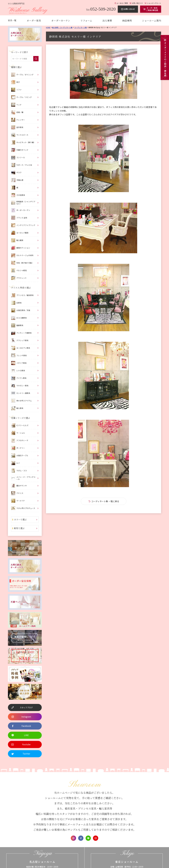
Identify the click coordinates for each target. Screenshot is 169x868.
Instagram (73, 838)
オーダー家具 (34, 20)
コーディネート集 (80, 27)
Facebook (81, 838)
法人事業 (107, 20)
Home (48, 27)
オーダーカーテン (61, 20)
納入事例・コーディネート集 (62, 27)
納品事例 (127, 20)
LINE (88, 838)
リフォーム (86, 20)
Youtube (96, 838)
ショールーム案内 (152, 20)
